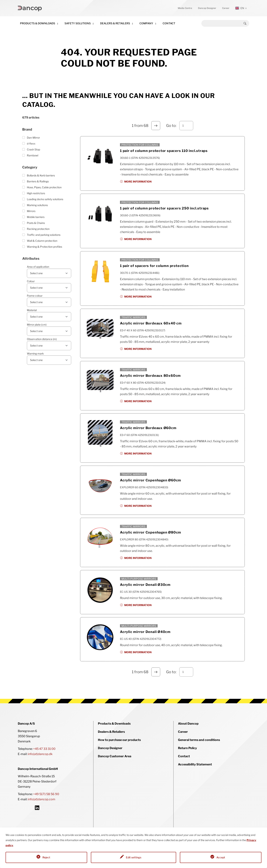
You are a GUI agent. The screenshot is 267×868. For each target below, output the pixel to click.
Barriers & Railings (38, 181)
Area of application (38, 267)
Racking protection (38, 229)
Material (32, 310)
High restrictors (36, 193)
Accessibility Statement (195, 764)
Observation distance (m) (42, 339)
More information (138, 182)
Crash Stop (33, 149)
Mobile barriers (36, 217)
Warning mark (35, 353)
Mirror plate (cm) (37, 325)
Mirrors (31, 211)
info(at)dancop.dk (40, 754)
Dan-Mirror (33, 138)
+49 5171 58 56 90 (46, 794)
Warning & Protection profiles (44, 247)
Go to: (171, 126)
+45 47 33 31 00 (44, 749)
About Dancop (188, 724)
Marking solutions (37, 205)
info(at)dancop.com (42, 799)
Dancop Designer (207, 8)
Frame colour (35, 296)
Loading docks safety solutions (45, 199)
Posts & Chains (36, 223)
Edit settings (134, 857)
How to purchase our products (119, 740)
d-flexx (31, 143)
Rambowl (33, 155)
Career (226, 8)
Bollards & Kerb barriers (41, 175)
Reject (46, 857)
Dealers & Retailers (115, 23)
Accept (221, 857)
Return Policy (187, 748)
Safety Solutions (78, 23)
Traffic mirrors (133, 317)
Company (146, 23)
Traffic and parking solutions (44, 235)
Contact (169, 23)
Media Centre (185, 8)
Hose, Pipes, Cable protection (44, 187)
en (240, 8)
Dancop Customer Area (115, 756)
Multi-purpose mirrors (139, 579)
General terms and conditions (199, 740)
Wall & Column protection (42, 241)
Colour (31, 281)
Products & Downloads (38, 23)
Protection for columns (140, 145)
